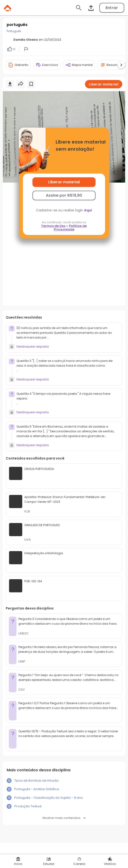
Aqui (88, 210)
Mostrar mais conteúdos (64, 818)
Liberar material (64, 182)
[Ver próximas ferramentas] (121, 65)
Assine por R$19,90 (64, 195)
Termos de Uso (53, 226)
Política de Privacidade (70, 228)
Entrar (112, 8)
